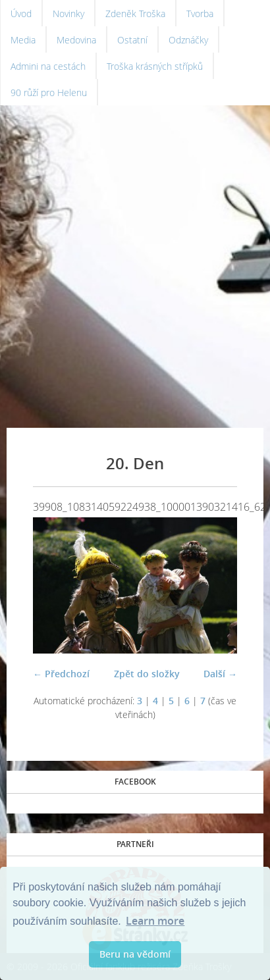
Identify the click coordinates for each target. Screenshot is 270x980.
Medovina (76, 40)
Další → (220, 674)
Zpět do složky (147, 674)
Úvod (21, 13)
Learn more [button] (155, 921)
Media (23, 40)
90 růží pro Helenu (49, 92)
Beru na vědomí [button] (135, 954)
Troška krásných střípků (155, 66)
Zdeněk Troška (135, 13)
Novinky (68, 13)
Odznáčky (188, 40)
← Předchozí (61, 674)
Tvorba (200, 13)
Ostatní (132, 40)
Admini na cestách (48, 66)
